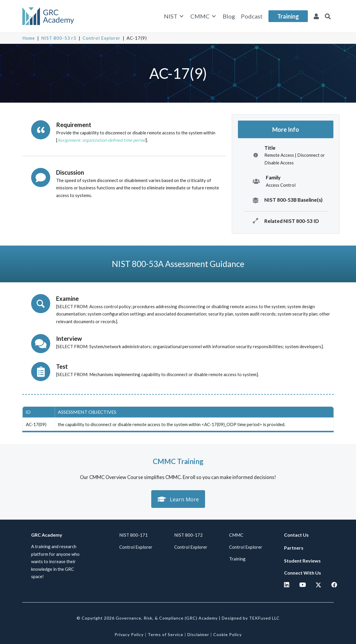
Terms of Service (166, 634)
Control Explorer (101, 38)
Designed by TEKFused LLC (251, 618)
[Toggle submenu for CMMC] (214, 16)
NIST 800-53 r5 (59, 38)
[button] (328, 16)
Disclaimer (198, 634)
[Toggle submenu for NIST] (182, 16)
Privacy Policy (129, 634)
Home (29, 38)
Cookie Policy (227, 634)
